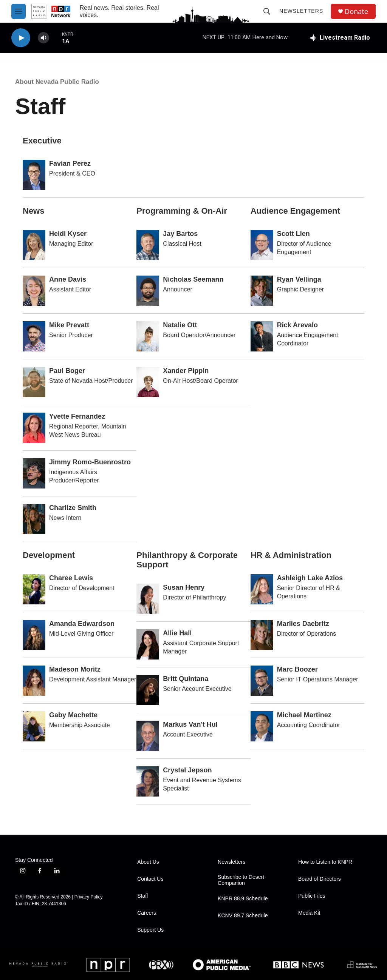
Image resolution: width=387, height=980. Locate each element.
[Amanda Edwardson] (34, 635)
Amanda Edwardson (82, 624)
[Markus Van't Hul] (148, 736)
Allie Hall (177, 633)
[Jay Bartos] (148, 245)
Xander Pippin (186, 371)
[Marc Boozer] (262, 681)
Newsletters (301, 11)
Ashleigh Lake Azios (310, 578)
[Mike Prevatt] (34, 336)
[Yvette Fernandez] (34, 428)
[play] (21, 38)
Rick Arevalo (297, 325)
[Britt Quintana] (148, 690)
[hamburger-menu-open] (19, 11)
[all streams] (340, 38)
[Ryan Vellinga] (262, 291)
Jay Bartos (180, 234)
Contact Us (150, 879)
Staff (143, 896)
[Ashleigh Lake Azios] (262, 589)
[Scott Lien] (262, 245)
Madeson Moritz (75, 669)
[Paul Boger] (34, 382)
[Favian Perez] (34, 175)
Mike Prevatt (69, 325)
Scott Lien (293, 234)
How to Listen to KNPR (325, 862)
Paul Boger (67, 371)
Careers (147, 913)
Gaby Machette (73, 715)
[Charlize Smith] (34, 519)
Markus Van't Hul (190, 724)
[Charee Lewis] (34, 589)
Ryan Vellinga (299, 279)
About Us (148, 862)
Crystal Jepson (187, 770)
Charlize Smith (73, 508)
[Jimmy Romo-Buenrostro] (34, 473)
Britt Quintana (186, 679)
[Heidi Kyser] (34, 245)
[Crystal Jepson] (148, 781)
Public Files (312, 896)
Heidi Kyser (68, 234)
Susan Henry (184, 587)
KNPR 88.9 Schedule (243, 899)
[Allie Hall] (148, 644)
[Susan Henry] (148, 599)
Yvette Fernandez (77, 416)
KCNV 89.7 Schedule (243, 916)
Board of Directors (320, 879)
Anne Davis (68, 279)
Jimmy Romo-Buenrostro (90, 462)
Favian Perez (70, 163)
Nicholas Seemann (193, 279)
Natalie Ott (180, 325)
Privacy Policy (89, 897)
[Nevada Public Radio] (39, 965)
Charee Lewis (71, 578)
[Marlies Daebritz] (262, 635)
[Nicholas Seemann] (148, 291)
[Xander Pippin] (148, 382)
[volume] (43, 38)
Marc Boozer (297, 669)
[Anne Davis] (34, 291)
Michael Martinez (304, 715)
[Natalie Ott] (148, 336)
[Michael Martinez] (262, 726)
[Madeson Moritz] (34, 681)
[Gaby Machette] (34, 726)
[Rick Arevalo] (262, 336)
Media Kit (309, 913)
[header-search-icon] (267, 11)
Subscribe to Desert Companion (241, 880)
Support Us (150, 930)
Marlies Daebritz (303, 624)
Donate (356, 12)
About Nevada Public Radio (57, 82)
